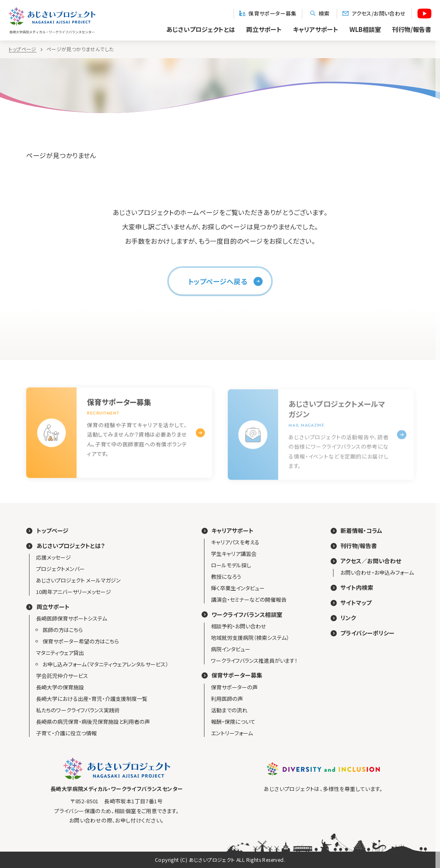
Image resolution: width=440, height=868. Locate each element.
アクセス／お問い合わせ (371, 561)
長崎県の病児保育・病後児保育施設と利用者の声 (93, 722)
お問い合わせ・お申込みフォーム (377, 572)
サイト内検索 (357, 588)
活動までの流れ (229, 710)
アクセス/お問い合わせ (374, 14)
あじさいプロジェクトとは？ (71, 546)
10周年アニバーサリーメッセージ (74, 592)
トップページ (22, 49)
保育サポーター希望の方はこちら (81, 641)
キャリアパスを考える (235, 542)
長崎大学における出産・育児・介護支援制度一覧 (92, 699)
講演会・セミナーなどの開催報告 (249, 599)
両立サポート (264, 29)
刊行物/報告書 (359, 546)
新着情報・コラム (361, 531)
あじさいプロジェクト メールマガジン (78, 580)
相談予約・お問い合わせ (239, 626)
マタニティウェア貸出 (60, 653)
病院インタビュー (231, 649)
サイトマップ (356, 603)
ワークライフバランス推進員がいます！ (254, 661)
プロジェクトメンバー (60, 569)
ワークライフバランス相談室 (247, 615)
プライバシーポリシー (367, 633)
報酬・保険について (233, 722)
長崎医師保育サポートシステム (71, 618)
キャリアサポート (316, 29)
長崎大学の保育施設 (60, 687)
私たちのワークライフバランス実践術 (78, 710)
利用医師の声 (227, 699)
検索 (320, 14)
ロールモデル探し (231, 565)
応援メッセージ (53, 557)
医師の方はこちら (63, 630)
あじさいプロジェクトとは (201, 29)
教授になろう (226, 577)
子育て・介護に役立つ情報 (66, 733)
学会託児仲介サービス (62, 676)
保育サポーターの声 (234, 687)
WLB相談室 (365, 29)
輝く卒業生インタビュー (238, 588)
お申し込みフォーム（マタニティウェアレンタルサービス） (105, 664)
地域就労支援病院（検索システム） (250, 638)
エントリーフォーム (232, 733)
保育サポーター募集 (268, 14)
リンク (348, 618)
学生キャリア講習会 (234, 554)
